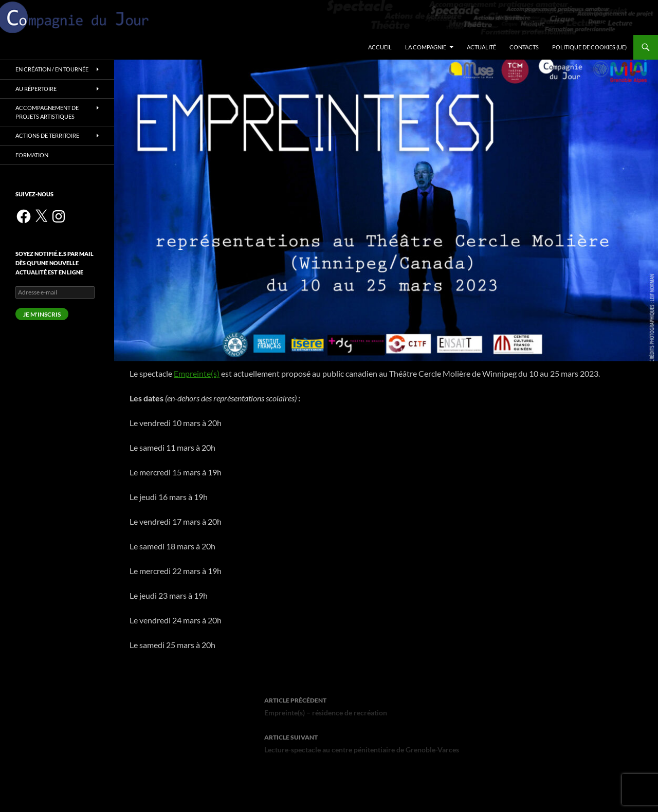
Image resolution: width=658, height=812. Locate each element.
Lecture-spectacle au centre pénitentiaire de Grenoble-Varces (386, 743)
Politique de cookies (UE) (589, 47)
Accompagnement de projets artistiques (47, 112)
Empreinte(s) (197, 373)
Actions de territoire (47, 135)
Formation (32, 155)
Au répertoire (36, 89)
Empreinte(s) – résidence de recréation (386, 706)
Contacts (524, 47)
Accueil (380, 47)
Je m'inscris (42, 314)
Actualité (481, 47)
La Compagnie (426, 47)
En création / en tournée (52, 69)
